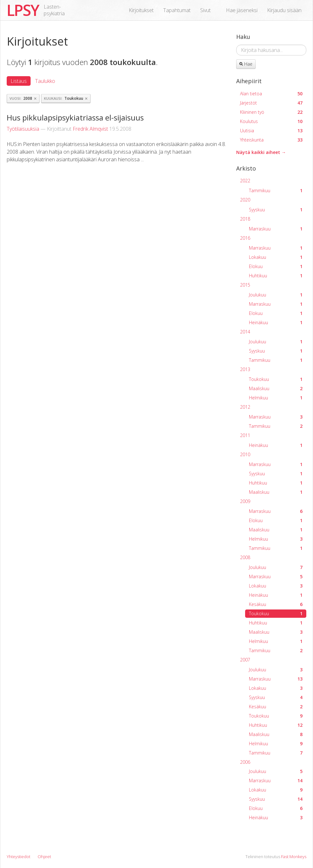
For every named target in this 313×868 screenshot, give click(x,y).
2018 (245, 219)
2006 (245, 762)
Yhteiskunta (271, 140)
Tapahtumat (177, 10)
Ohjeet (44, 857)
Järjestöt (271, 103)
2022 (245, 181)
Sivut (205, 10)
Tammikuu (276, 190)
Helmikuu (276, 398)
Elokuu (276, 266)
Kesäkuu (276, 604)
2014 (245, 332)
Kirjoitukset (141, 10)
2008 (245, 557)
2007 (245, 660)
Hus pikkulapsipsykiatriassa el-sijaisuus (75, 117)
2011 (245, 435)
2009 (245, 501)
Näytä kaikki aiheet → (261, 152)
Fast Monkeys (294, 857)
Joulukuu (276, 295)
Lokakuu (276, 257)
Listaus (19, 81)
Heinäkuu (276, 322)
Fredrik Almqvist (90, 129)
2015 (245, 285)
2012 (245, 407)
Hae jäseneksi (242, 10)
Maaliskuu (276, 388)
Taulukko (45, 81)
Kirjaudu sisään (284, 10)
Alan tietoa (271, 94)
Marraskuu (276, 229)
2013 (245, 369)
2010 (245, 454)
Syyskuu (276, 210)
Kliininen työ (271, 112)
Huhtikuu (276, 276)
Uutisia (271, 131)
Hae (246, 64)
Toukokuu (276, 379)
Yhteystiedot (18, 857)
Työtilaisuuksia (23, 129)
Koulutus (271, 121)
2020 (245, 200)
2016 (245, 238)
